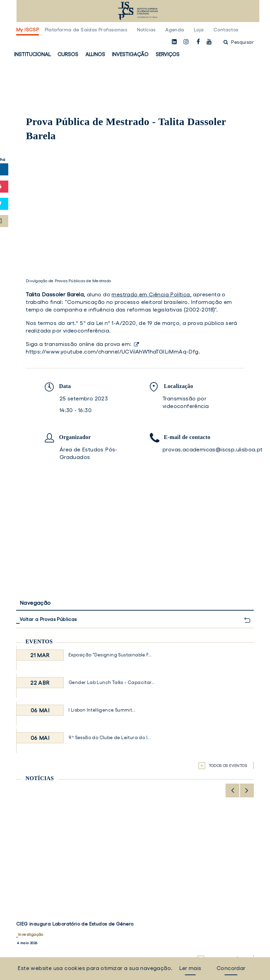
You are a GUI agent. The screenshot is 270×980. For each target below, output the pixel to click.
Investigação (130, 54)
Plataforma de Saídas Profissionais (86, 30)
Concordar (231, 968)
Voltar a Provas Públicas (48, 619)
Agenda (175, 30)
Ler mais (190, 968)
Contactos (226, 30)
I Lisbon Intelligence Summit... (102, 710)
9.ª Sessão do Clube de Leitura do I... (110, 738)
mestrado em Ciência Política (151, 294)
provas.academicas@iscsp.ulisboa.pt (213, 449)
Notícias (146, 30)
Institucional (32, 54)
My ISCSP (28, 30)
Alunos (95, 54)
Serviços (168, 54)
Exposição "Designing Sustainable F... (110, 655)
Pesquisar (239, 42)
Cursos (68, 54)
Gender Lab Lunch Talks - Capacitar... (112, 682)
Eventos (39, 641)
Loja (199, 30)
